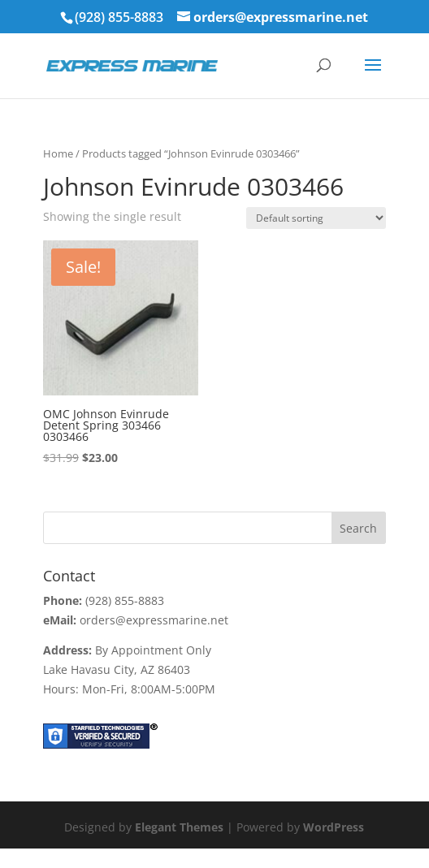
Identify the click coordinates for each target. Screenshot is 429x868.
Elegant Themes (179, 827)
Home (58, 153)
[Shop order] (316, 218)
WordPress (334, 827)
